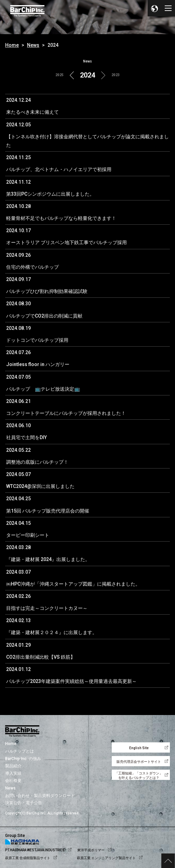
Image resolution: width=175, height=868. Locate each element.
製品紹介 (13, 766)
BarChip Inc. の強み (23, 759)
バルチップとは (19, 751)
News (33, 45)
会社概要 (13, 781)
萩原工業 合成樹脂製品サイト (28, 858)
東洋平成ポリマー (91, 850)
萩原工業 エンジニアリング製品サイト (106, 858)
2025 (59, 75)
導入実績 (13, 773)
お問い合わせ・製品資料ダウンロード (40, 796)
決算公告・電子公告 (24, 803)
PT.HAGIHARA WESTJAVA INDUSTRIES (35, 850)
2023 (116, 75)
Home (12, 45)
